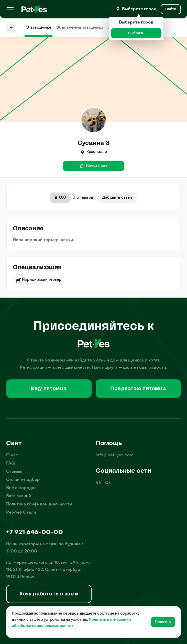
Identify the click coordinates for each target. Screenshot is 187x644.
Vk (98, 483)
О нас (12, 455)
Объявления (79, 28)
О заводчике (38, 28)
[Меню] (10, 9)
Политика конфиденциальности (39, 504)
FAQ (10, 464)
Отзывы (14, 472)
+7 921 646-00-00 (35, 533)
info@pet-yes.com (115, 455)
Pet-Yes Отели (21, 513)
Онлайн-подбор (23, 480)
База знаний (19, 496)
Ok (108, 483)
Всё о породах (21, 488)
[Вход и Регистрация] (171, 9)
